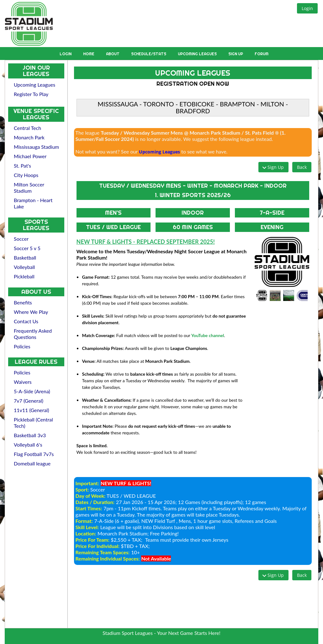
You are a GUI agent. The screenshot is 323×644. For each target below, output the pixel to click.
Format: (84, 521)
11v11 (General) (32, 410)
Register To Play (31, 94)
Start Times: (89, 508)
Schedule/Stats (149, 54)
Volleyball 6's (28, 445)
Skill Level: (87, 527)
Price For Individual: (98, 546)
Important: (87, 483)
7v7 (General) (29, 401)
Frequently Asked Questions (33, 334)
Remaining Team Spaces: (103, 552)
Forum (262, 54)
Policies (22, 346)
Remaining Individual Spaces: (108, 558)
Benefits (23, 302)
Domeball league (32, 463)
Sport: (82, 489)
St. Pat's (22, 166)
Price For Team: (93, 540)
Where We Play (31, 312)
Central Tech (27, 128)
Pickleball (24, 276)
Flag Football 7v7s (34, 454)
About (113, 54)
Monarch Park (29, 137)
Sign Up (236, 54)
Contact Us (26, 321)
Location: (86, 533)
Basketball (25, 258)
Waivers (23, 382)
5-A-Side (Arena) (32, 391)
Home (89, 54)
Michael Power (30, 156)
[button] (307, 8)
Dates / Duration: (95, 502)
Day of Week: (91, 496)
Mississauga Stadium (36, 147)
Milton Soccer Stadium (29, 188)
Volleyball (24, 267)
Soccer (21, 239)
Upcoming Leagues (198, 54)
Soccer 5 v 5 (27, 248)
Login (66, 54)
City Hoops (26, 175)
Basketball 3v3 (30, 435)
